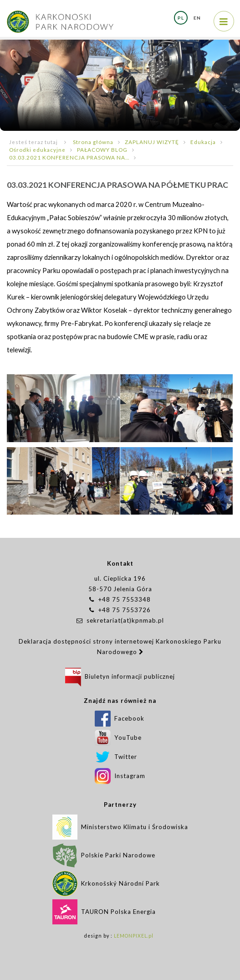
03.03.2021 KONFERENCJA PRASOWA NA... (69, 157)
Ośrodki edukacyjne (37, 150)
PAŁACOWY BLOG (102, 150)
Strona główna (93, 142)
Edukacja (203, 142)
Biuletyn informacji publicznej (120, 676)
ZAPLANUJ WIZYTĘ (152, 142)
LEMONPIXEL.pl (134, 936)
